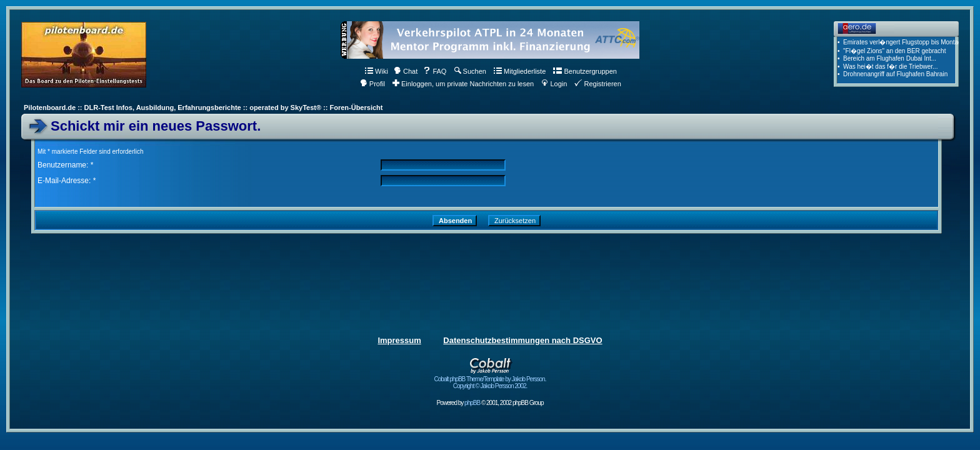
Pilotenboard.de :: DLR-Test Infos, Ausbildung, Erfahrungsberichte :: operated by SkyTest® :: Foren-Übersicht (203, 107)
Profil (372, 84)
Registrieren (597, 84)
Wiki (377, 71)
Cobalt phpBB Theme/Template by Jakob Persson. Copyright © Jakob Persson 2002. (490, 380)
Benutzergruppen (585, 71)
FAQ (435, 71)
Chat (406, 71)
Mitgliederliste (520, 71)
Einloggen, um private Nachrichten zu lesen (463, 84)
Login (554, 84)
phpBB (472, 403)
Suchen (470, 71)
